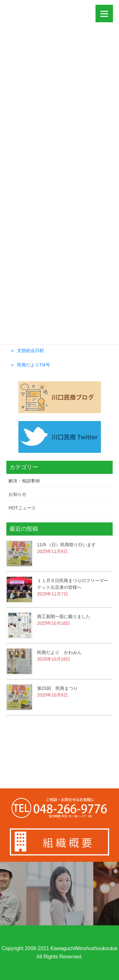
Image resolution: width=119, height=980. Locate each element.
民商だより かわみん (59, 652)
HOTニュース (22, 508)
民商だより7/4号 (33, 365)
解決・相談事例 (24, 481)
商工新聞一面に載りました (64, 616)
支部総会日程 (30, 350)
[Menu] (104, 14)
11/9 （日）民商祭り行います (66, 545)
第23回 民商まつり (57, 688)
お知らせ (17, 494)
